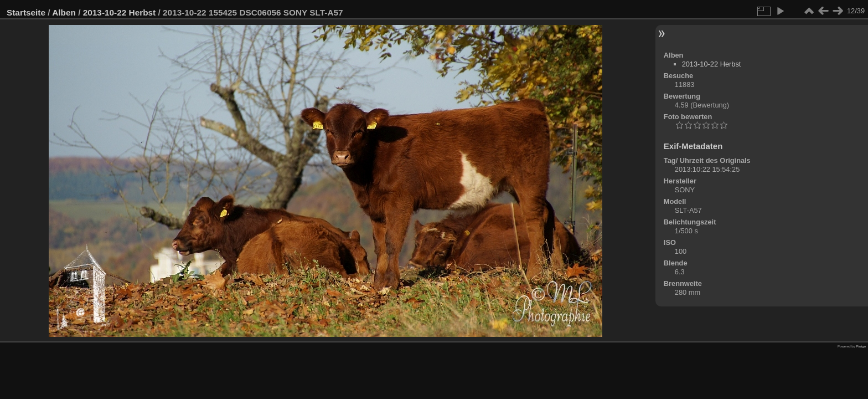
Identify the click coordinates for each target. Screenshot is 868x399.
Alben (64, 12)
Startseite (26, 12)
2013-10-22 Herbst (120, 12)
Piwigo (861, 346)
